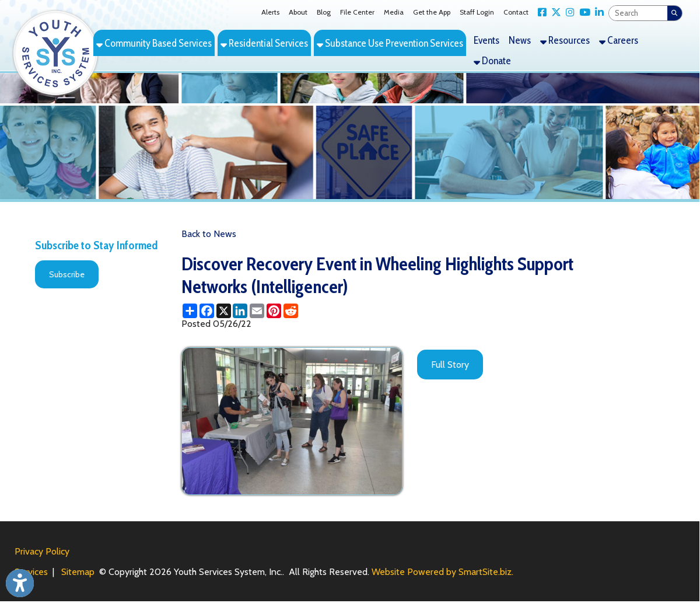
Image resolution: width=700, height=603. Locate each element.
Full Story (450, 365)
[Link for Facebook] (540, 13)
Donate (492, 60)
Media (394, 12)
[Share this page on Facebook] (207, 311)
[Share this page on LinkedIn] (240, 311)
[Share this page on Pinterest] (274, 311)
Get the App (432, 12)
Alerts (270, 12)
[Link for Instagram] (568, 13)
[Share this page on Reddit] (291, 311)
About (298, 12)
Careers (619, 40)
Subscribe (67, 274)
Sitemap (78, 572)
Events (487, 40)
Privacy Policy (42, 551)
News (520, 40)
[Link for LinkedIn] (597, 13)
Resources (565, 40)
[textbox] (638, 13)
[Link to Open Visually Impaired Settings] (20, 583)
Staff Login (477, 12)
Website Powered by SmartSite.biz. (442, 572)
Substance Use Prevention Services (390, 43)
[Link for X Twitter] (554, 13)
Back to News (209, 234)
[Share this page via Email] (257, 311)
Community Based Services (154, 43)
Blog (324, 12)
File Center (357, 12)
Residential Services (264, 43)
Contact (516, 12)
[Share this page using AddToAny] (190, 311)
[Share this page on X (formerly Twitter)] (224, 311)
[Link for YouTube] (582, 13)
